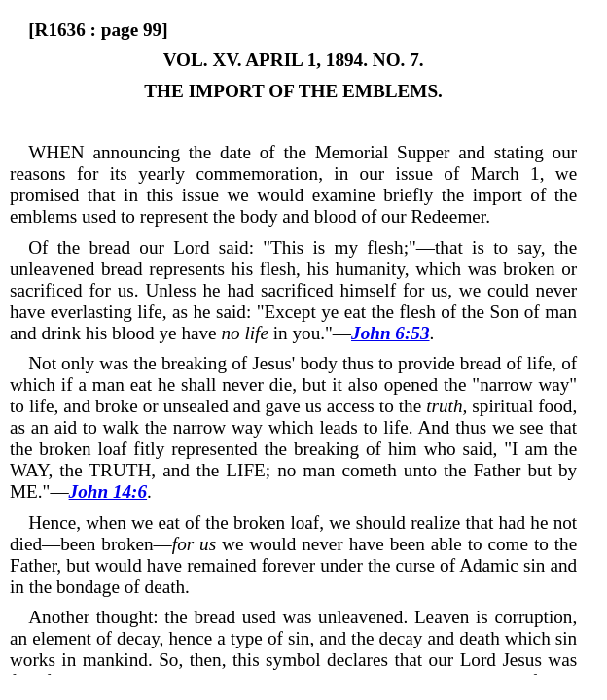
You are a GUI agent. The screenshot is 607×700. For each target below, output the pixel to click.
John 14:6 (108, 491)
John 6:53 (391, 333)
